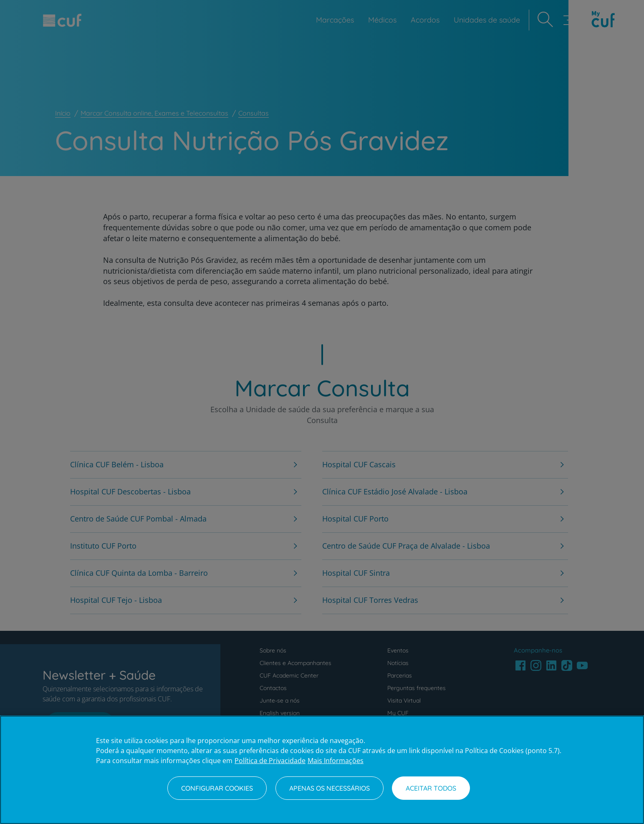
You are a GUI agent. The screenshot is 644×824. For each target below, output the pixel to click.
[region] (322, 770)
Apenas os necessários (330, 788)
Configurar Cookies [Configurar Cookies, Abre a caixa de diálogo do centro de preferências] (217, 788)
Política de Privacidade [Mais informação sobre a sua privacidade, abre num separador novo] (270, 761)
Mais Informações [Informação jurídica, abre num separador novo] (336, 761)
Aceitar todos (431, 788)
